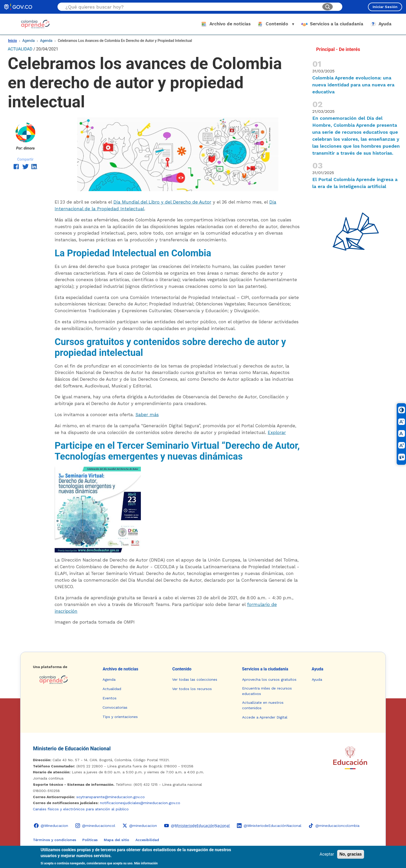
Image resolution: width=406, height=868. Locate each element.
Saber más (147, 415)
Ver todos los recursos (192, 689)
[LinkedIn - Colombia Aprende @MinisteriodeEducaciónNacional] (269, 826)
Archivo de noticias (120, 669)
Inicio (12, 41)
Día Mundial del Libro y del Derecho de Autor (162, 202)
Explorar (277, 432)
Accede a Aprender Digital (265, 717)
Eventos (110, 698)
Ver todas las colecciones (195, 679)
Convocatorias (115, 707)
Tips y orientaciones (120, 717)
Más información (146, 863)
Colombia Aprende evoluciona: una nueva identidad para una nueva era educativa (353, 85)
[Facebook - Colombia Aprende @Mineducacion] (51, 826)
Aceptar (327, 854)
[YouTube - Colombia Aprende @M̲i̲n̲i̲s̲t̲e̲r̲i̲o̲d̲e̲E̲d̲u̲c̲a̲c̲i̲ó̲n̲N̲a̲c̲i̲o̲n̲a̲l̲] (197, 826)
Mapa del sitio (117, 840)
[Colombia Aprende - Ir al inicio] (35, 24)
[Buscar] (328, 7)
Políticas (90, 840)
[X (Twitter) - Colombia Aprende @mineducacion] (140, 826)
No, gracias (351, 854)
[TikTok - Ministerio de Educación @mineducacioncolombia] (334, 826)
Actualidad (112, 689)
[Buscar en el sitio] (192, 7)
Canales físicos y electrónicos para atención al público (81, 809)
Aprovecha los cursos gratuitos (269, 679)
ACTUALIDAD (20, 49)
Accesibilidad (147, 840)
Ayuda (318, 669)
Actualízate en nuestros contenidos (263, 705)
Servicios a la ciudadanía (265, 669)
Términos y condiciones (55, 840)
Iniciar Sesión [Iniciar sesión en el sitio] (385, 7)
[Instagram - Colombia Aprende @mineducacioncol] (95, 826)
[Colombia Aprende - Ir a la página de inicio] (64, 680)
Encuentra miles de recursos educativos (267, 691)
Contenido (182, 669)
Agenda (28, 41)
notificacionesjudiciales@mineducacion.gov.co (140, 803)
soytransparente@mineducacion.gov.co (111, 797)
